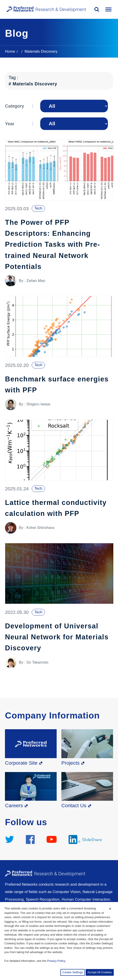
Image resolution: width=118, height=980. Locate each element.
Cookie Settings (73, 972)
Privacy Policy (56, 961)
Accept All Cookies (100, 972)
